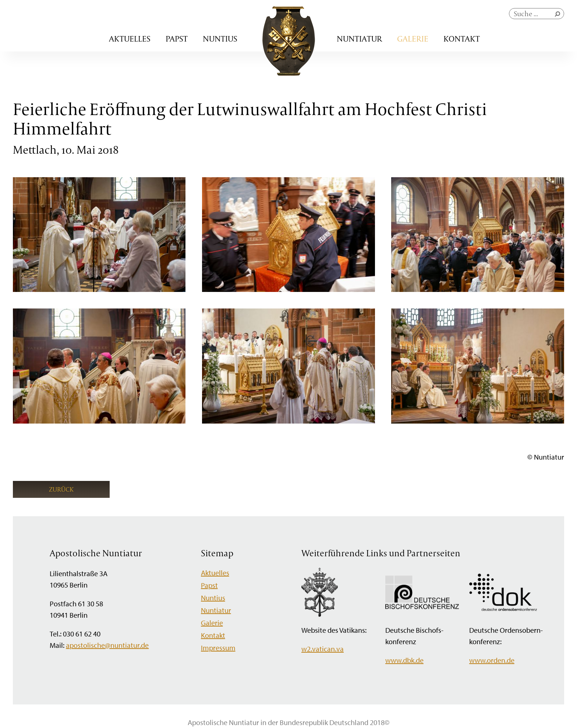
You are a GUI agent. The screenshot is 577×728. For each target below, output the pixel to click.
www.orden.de (492, 660)
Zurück (61, 489)
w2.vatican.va (323, 649)
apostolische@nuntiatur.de (107, 645)
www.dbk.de (404, 660)
